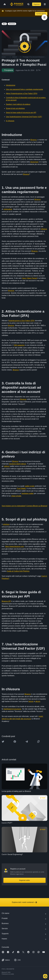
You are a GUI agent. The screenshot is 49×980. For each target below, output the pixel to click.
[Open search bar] (28, 4)
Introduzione (11, 85)
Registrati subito (24, 880)
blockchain (34, 162)
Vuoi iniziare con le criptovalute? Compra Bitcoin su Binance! (24, 506)
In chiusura (10, 121)
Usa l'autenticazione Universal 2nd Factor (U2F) (24, 117)
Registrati (37, 4)
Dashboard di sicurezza (12, 709)
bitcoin (31, 701)
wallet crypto (30, 486)
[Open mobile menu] (45, 4)
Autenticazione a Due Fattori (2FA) (22, 321)
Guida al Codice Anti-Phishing (18, 571)
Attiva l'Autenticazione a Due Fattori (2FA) (22, 94)
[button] (45, 4)
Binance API (6, 601)
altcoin (38, 701)
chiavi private (16, 496)
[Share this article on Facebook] (15, 742)
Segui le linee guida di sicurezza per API (21, 113)
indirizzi (7, 466)
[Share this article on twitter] (3, 742)
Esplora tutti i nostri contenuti (24, 902)
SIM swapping (19, 345)
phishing (6, 524)
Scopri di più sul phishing (15, 108)
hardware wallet (28, 493)
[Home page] (17, 4)
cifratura (44, 229)
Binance (34, 140)
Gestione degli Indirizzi (18, 464)
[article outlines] (44, 17)
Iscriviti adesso (41, 14)
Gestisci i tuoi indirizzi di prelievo (18, 104)
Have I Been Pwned (29, 278)
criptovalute (8, 209)
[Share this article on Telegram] (27, 742)
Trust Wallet (21, 488)
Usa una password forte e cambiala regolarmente (24, 89)
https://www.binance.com (15, 546)
